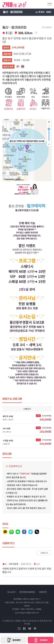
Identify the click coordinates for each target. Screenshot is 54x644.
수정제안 (47, 27)
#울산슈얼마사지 (15, 80)
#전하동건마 (26, 73)
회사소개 (11, 592)
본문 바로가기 (0, 0)
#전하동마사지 (10, 73)
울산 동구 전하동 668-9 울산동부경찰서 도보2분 (27, 40)
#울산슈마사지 (33, 80)
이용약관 (43, 592)
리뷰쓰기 (44, 553)
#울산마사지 (12, 76)
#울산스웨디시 (28, 76)
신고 (37, 564)
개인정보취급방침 (27, 592)
